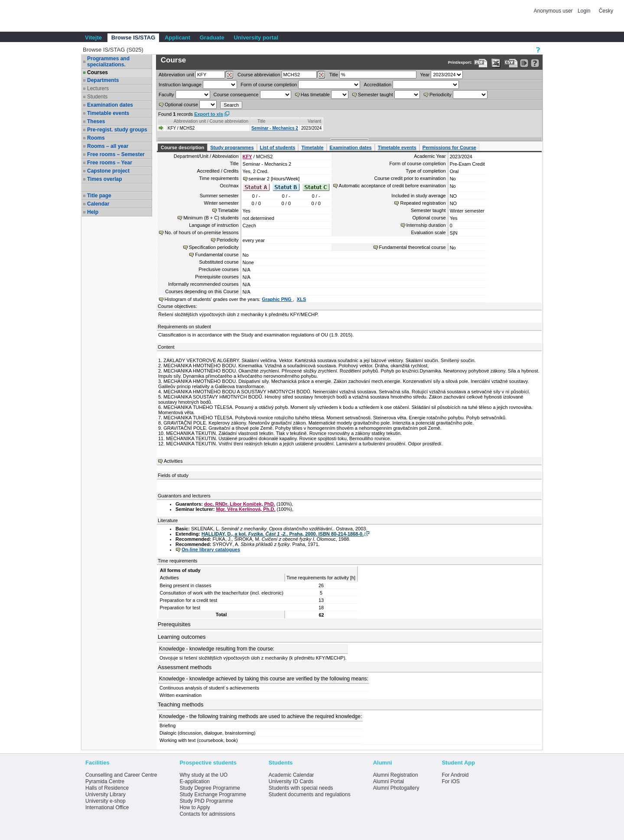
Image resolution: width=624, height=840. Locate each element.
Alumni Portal (388, 781)
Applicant (177, 38)
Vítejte (93, 38)
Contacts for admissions (207, 814)
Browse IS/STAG (133, 38)
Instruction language (180, 85)
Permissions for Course (449, 147)
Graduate (212, 38)
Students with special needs (301, 788)
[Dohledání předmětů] (321, 75)
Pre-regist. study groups (117, 130)
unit (176, 75)
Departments (103, 80)
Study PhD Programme (206, 801)
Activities (173, 461)
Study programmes (232, 147)
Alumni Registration (396, 775)
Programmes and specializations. (108, 62)
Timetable (312, 147)
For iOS (450, 781)
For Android (455, 775)
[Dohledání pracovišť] (229, 75)
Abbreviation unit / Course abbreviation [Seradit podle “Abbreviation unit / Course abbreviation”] (211, 121)
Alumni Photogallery (396, 788)
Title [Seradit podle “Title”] (262, 121)
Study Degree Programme (210, 788)
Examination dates (110, 105)
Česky (606, 11)
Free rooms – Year (110, 163)
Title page (99, 196)
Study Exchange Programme (213, 794)
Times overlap (104, 179)
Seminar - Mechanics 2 (275, 128)
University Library (106, 794)
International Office (107, 807)
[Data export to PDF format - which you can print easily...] (481, 63)
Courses (97, 72)
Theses (96, 121)
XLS (301, 299)
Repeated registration (423, 203)
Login (584, 11)
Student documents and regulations (310, 794)
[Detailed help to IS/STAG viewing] (535, 63)
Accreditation (378, 85)
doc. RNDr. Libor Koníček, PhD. (240, 504)
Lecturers (98, 88)
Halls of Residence (107, 788)
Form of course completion (269, 85)
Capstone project (108, 171)
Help (93, 212)
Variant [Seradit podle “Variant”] (314, 121)
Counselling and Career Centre (121, 775)
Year (425, 75)
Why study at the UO (203, 775)
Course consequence (236, 95)
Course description (182, 147)
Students (97, 97)
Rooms (96, 138)
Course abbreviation (259, 75)
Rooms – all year (108, 146)
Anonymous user (554, 11)
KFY (247, 157)
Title (334, 75)
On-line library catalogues (211, 549)
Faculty (166, 95)
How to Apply (195, 807)
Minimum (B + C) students (211, 218)
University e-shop (106, 801)
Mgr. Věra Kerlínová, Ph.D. (246, 509)
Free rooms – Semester (116, 154)
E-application (194, 781)
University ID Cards (291, 781)
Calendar (98, 204)
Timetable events (108, 113)
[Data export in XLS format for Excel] (496, 63)
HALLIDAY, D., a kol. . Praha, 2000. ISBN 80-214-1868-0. (283, 534)
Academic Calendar (291, 775)
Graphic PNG (277, 299)
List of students (278, 147)
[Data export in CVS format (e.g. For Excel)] (511, 63)
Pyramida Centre (105, 781)
